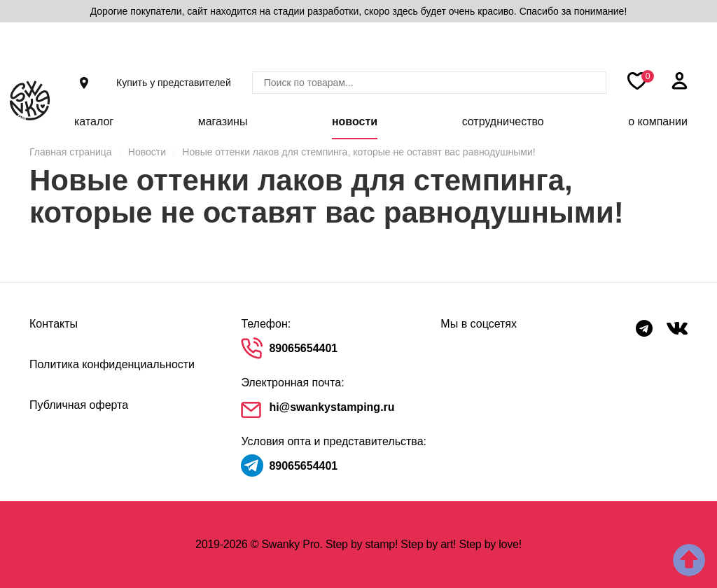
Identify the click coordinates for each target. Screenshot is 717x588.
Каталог (94, 121)
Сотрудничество (503, 121)
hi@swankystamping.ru (332, 407)
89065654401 (303, 348)
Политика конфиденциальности (112, 364)
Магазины (223, 121)
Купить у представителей (174, 83)
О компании (658, 121)
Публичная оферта (79, 405)
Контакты (54, 324)
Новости (355, 121)
